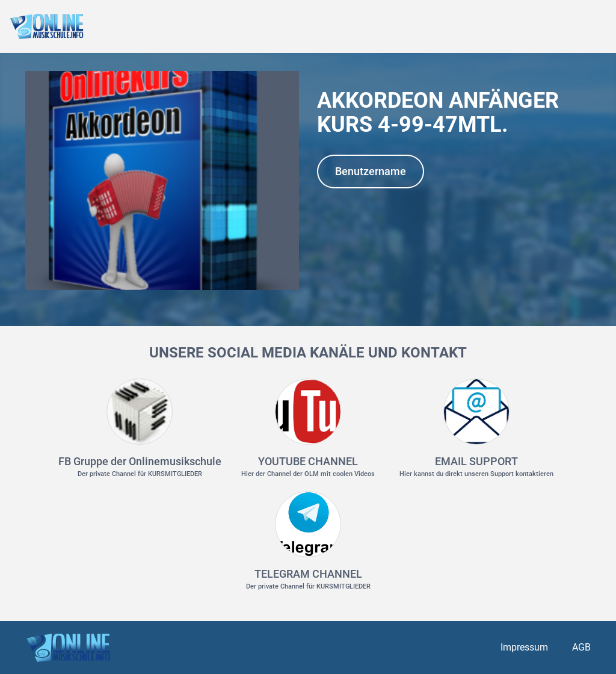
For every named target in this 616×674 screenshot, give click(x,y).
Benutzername (371, 171)
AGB (581, 647)
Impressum (524, 647)
